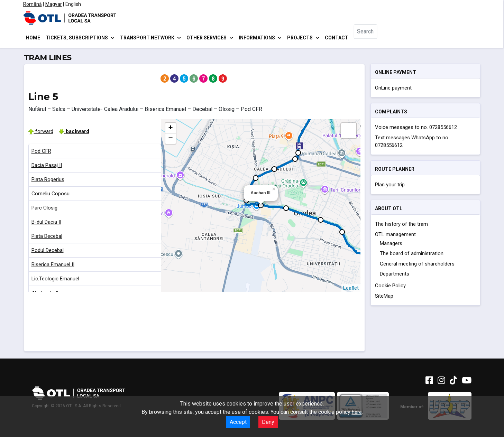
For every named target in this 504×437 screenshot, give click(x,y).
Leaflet (351, 289)
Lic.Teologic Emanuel (55, 280)
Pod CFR (41, 152)
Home (33, 38)
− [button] (170, 140)
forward (41, 132)
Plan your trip (390, 186)
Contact (337, 38)
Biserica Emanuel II (53, 266)
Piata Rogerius (48, 180)
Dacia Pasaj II (47, 166)
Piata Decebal (47, 237)
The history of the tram (401, 225)
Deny (268, 422)
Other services (207, 38)
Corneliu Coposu (51, 195)
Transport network (147, 38)
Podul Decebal (48, 251)
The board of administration (412, 254)
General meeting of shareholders (417, 265)
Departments (395, 275)
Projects (300, 38)
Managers (391, 244)
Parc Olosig (44, 209)
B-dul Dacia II (46, 223)
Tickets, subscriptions (77, 38)
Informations (257, 38)
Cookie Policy (390, 287)
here (357, 412)
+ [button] (170, 129)
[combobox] (371, 38)
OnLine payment (393, 89)
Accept (238, 422)
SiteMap (384, 297)
